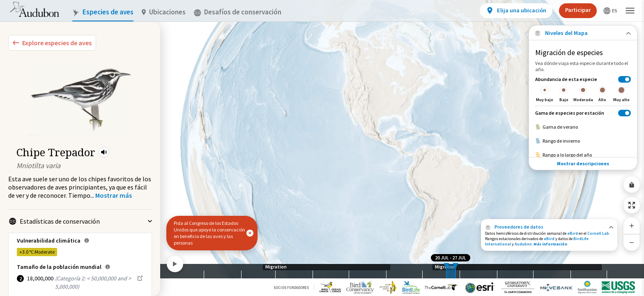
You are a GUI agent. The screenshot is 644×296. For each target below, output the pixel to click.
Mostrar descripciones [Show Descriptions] (583, 163)
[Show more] (114, 195)
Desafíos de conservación (238, 12)
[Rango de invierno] (583, 141)
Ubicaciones (164, 12)
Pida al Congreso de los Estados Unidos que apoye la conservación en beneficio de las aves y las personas (209, 233)
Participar (578, 10)
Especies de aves (103, 12)
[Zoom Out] (632, 242)
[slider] (446, 271)
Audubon (523, 244)
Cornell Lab (598, 233)
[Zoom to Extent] (632, 205)
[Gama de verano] (583, 127)
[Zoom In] (632, 226)
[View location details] (516, 11)
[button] (104, 152)
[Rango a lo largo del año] (583, 155)
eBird (573, 233)
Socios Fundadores (291, 288)
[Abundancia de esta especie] (583, 89)
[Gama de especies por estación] (583, 113)
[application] (322, 148)
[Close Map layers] (583, 33)
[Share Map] (632, 185)
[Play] (175, 264)
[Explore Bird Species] (52, 43)
